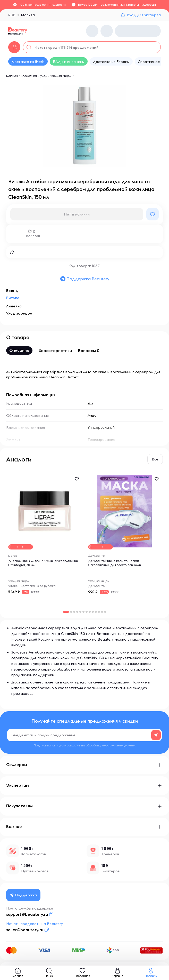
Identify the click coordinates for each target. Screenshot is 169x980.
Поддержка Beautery (84, 279)
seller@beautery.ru (25, 930)
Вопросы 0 (89, 350)
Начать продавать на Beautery (35, 924)
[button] (71, 612)
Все (155, 459)
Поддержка (23, 895)
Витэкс (13, 298)
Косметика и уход (34, 76)
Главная (12, 76)
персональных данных (119, 745)
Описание (19, 350)
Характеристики (55, 350)
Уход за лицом (61, 76)
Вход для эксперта (144, 15)
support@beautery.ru (27, 914)
